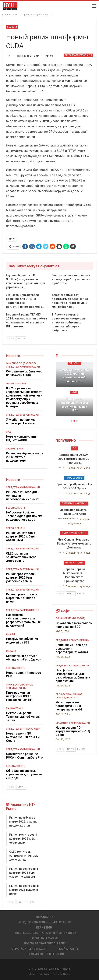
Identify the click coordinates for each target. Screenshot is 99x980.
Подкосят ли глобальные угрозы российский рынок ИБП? (74, 405)
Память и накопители (75, 503)
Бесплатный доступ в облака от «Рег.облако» (23, 658)
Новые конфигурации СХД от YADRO (22, 438)
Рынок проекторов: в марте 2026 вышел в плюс (22, 598)
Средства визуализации (22, 415)
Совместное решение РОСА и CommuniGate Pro (24, 756)
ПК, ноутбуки (15, 449)
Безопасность (16, 508)
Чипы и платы (74, 563)
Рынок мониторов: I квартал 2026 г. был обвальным (21, 536)
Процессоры (74, 478)
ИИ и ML (11, 634)
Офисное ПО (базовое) (21, 363)
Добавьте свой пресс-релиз (45, 943)
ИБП (74, 392)
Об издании (45, 917)
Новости (12, 27)
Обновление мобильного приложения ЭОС (24, 373)
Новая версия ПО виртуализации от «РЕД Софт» (23, 737)
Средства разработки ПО (78, 55)
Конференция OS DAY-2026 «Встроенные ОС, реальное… (74, 459)
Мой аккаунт (69, 949)
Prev (11, 338)
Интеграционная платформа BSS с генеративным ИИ (19, 696)
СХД (9, 432)
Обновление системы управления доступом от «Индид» (24, 774)
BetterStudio (63, 974)
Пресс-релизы (15, 528)
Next (21, 338)
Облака (11, 651)
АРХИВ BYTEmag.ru (45, 938)
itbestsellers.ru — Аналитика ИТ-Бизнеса (45, 933)
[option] (74, 391)
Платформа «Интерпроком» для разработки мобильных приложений (23, 620)
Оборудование (16, 384)
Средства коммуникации (23, 367)
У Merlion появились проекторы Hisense (21, 421)
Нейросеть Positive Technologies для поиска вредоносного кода (24, 516)
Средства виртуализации (23, 729)
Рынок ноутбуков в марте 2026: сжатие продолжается (25, 457)
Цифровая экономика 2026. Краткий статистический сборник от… (74, 375)
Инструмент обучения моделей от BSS (22, 641)
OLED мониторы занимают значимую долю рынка (21, 557)
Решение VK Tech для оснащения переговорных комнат (22, 496)
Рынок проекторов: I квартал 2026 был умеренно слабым (21, 578)
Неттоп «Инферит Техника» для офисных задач (23, 717)
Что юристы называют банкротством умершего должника (74, 544)
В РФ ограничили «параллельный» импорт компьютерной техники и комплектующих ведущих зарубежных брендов (24, 397)
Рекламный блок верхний (45, 954)
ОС (74, 448)
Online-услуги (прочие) (75, 533)
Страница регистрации (29, 949)
